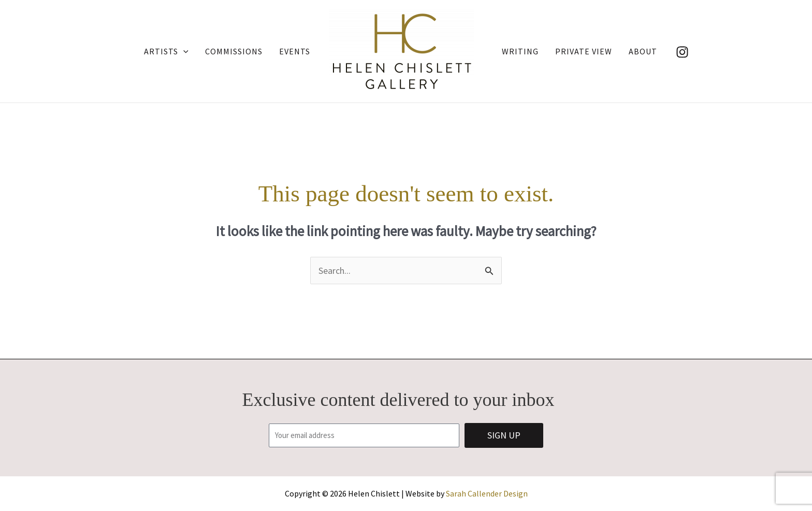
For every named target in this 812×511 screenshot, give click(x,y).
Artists (166, 51)
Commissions (234, 51)
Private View (584, 51)
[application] (183, 51)
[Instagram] (682, 52)
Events (295, 51)
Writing (520, 51)
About (643, 51)
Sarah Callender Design (487, 493)
